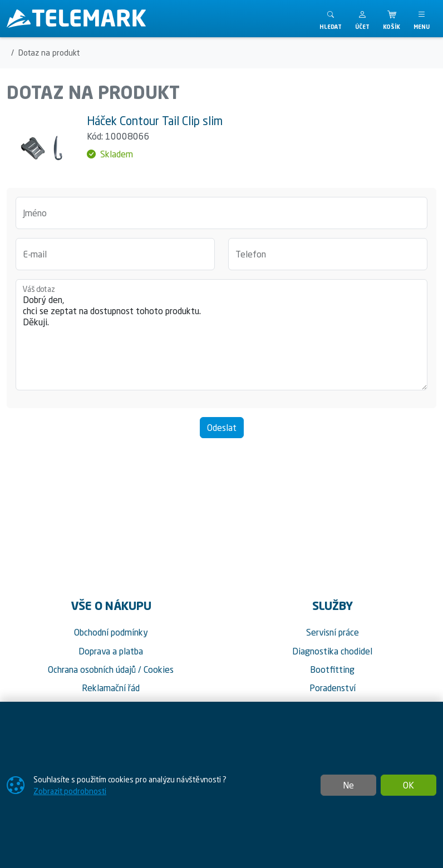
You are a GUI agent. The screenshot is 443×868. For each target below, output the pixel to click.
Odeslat (222, 428)
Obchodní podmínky (111, 632)
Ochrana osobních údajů (92, 669)
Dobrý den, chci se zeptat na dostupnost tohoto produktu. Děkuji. (221, 335)
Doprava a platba (111, 651)
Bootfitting (332, 669)
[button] (362, 19)
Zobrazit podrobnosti (70, 791)
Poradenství (333, 688)
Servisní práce (333, 632)
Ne (348, 785)
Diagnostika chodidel (332, 651)
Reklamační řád (111, 688)
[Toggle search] (331, 19)
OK (408, 785)
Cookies (159, 669)
